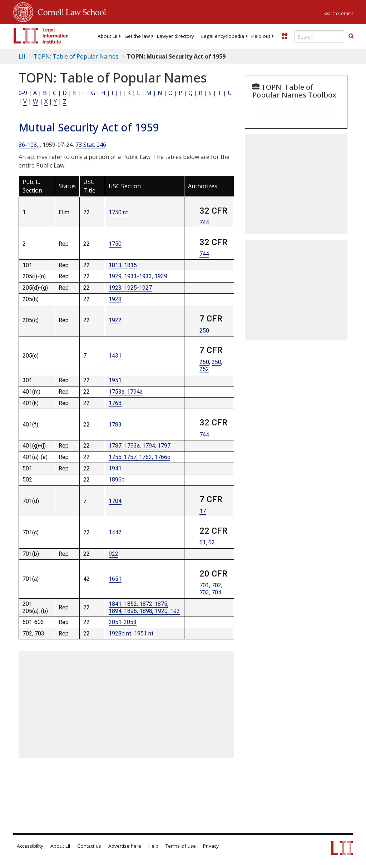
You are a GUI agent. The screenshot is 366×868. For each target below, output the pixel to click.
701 (204, 585)
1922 (115, 320)
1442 (115, 532)
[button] (351, 36)
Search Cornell (338, 13)
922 (113, 554)
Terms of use (181, 846)
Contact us (89, 846)
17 (203, 511)
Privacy (211, 846)
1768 (115, 403)
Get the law (137, 36)
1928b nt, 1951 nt (131, 633)
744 (204, 222)
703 (204, 592)
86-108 (28, 145)
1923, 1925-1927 (130, 288)
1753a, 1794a (126, 392)
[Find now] (351, 36)
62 (212, 542)
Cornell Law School (70, 11)
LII (22, 56)
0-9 (23, 93)
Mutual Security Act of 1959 (89, 127)
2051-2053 (123, 622)
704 (216, 592)
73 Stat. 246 (91, 145)
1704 (115, 501)
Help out (261, 36)
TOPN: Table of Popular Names (76, 56)
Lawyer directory (175, 36)
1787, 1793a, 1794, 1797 (140, 446)
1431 (115, 356)
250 (204, 331)
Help (153, 846)
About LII (107, 36)
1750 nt (118, 212)
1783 (115, 425)
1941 (115, 468)
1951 (115, 380)
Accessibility (30, 846)
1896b (117, 480)
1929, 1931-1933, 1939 (138, 276)
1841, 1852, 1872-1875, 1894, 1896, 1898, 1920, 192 (144, 607)
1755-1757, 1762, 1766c (139, 457)
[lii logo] (41, 36)
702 (216, 585)
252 (204, 369)
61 (203, 542)
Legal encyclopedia (223, 36)
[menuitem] (107, 36)
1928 (115, 299)
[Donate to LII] (285, 36)
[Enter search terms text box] (320, 36)
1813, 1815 (123, 265)
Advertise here (125, 846)
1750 (115, 244)
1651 (115, 579)
